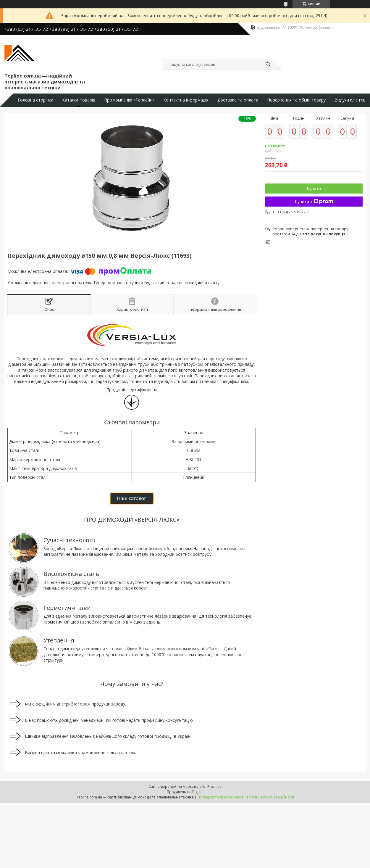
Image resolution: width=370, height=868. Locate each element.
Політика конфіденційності (270, 797)
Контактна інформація (186, 100)
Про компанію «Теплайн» (129, 100)
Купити (314, 188)
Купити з (314, 201)
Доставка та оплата (238, 100)
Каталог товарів (79, 100)
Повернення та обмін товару (296, 100)
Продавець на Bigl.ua (185, 792)
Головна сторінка (35, 100)
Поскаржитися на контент (220, 797)
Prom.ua (214, 786)
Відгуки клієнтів (350, 100)
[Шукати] (268, 64)
